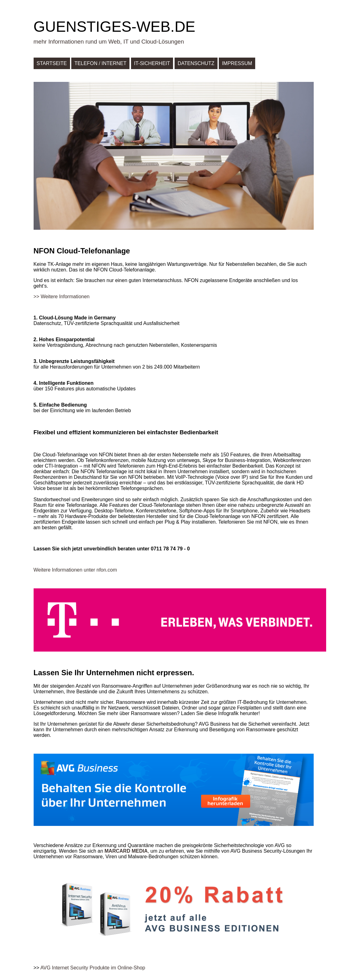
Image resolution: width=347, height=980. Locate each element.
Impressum (237, 63)
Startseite (52, 63)
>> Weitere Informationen (62, 297)
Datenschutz (196, 63)
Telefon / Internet (100, 63)
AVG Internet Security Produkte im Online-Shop (93, 968)
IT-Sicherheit (152, 63)
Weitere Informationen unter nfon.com (75, 570)
